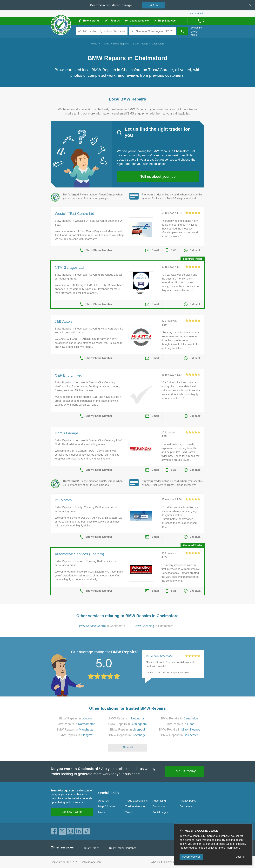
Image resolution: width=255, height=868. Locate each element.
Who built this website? (164, 862)
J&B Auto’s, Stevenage (159, 656)
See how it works (72, 812)
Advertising (159, 801)
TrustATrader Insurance (123, 848)
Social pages (160, 812)
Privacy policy (188, 801)
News (102, 812)
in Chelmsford (101, 626)
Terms (129, 812)
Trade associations (137, 801)
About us (104, 801)
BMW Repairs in (75, 718)
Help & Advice (107, 807)
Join (153, 5)
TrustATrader (91, 848)
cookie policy (207, 848)
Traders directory (135, 807)
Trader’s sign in (196, 13)
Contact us (159, 807)
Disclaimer (186, 807)
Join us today (185, 771)
